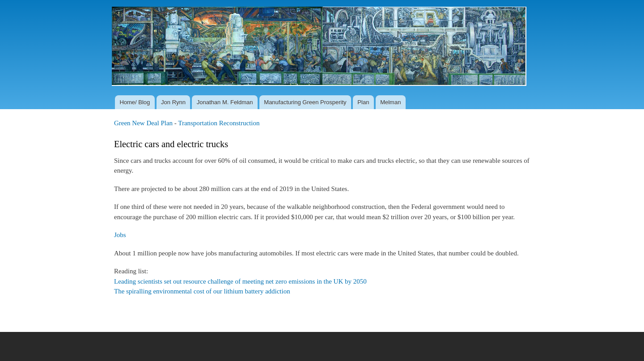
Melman (390, 102)
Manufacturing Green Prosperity (305, 102)
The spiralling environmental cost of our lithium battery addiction (202, 291)
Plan (363, 102)
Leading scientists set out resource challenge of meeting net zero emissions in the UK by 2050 (240, 281)
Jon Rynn (173, 102)
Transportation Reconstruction (219, 123)
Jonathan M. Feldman (225, 102)
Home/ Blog (135, 102)
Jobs (120, 235)
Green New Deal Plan (143, 123)
